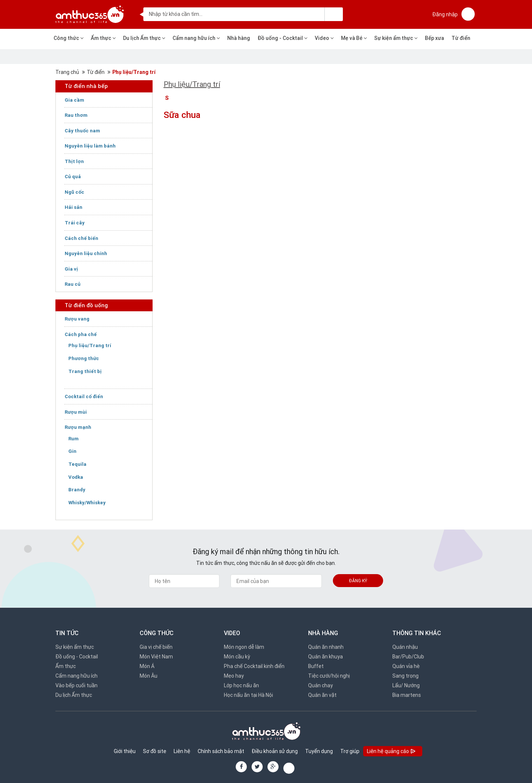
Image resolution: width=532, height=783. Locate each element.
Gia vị (71, 269)
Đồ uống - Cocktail (282, 38)
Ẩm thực (103, 38)
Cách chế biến (81, 238)
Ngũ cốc (74, 192)
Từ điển (461, 38)
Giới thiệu (125, 751)
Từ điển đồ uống (86, 305)
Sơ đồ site (155, 751)
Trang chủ (67, 72)
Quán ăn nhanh (326, 647)
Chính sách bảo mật (221, 751)
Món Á (147, 666)
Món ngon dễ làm (244, 647)
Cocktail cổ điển (84, 396)
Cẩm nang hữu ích (196, 38)
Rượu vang (77, 319)
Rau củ (73, 284)
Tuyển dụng (319, 751)
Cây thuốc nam (82, 131)
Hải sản (74, 207)
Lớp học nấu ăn (241, 685)
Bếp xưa (434, 38)
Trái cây (75, 223)
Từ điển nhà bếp (86, 86)
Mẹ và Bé (354, 38)
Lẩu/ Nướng (406, 685)
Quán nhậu (405, 647)
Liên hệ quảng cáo (392, 752)
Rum (74, 439)
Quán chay (320, 685)
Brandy (77, 490)
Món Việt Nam (156, 657)
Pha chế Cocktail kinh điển (254, 666)
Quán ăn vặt (322, 695)
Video (324, 38)
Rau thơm (76, 115)
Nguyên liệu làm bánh (90, 146)
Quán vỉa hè (406, 666)
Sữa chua (182, 115)
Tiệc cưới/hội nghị (329, 676)
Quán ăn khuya (325, 657)
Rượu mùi (76, 412)
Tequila (77, 464)
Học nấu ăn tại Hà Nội (248, 695)
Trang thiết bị (85, 371)
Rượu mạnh (78, 427)
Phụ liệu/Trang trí (134, 72)
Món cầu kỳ (237, 657)
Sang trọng (405, 676)
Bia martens (407, 695)
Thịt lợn (74, 161)
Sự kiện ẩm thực (396, 38)
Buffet (316, 666)
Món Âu (149, 676)
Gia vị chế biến (156, 647)
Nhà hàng (239, 38)
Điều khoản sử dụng (275, 751)
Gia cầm (74, 100)
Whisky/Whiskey (87, 503)
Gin (72, 451)
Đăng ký (358, 581)
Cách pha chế (81, 334)
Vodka (76, 477)
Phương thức (84, 358)
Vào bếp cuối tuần (76, 685)
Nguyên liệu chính (86, 253)
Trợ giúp (350, 751)
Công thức (69, 38)
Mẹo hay (234, 676)
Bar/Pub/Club (408, 657)
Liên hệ (182, 751)
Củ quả (73, 177)
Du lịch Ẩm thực (144, 38)
